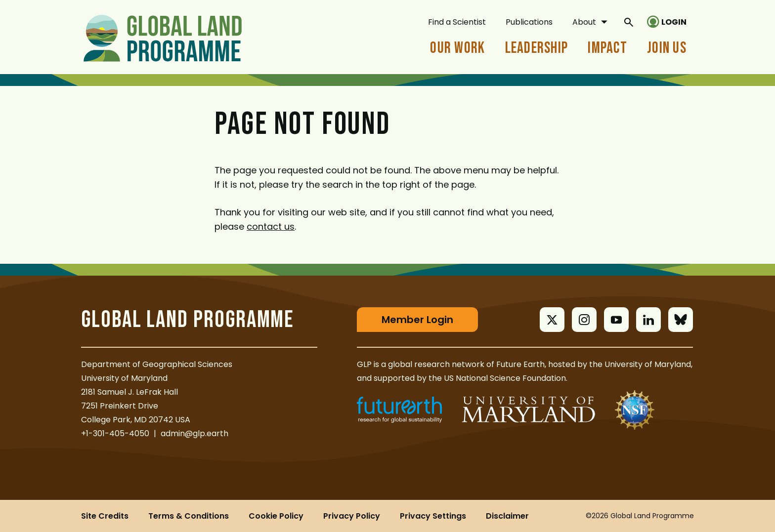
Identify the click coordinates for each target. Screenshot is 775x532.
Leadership (537, 48)
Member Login (417, 320)
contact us (271, 226)
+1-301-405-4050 (115, 433)
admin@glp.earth (194, 433)
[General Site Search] (629, 22)
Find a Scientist (457, 22)
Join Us (667, 48)
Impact (607, 48)
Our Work (457, 48)
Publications (529, 22)
